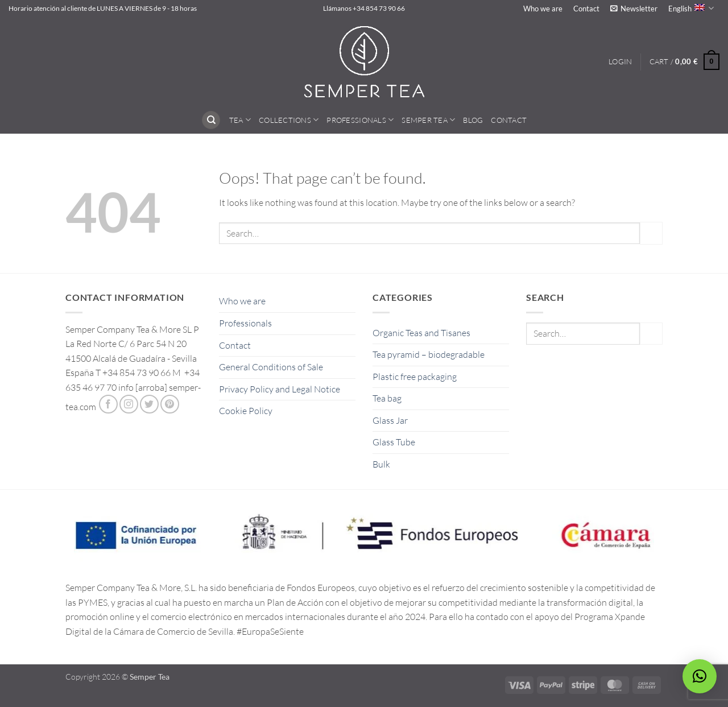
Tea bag (387, 398)
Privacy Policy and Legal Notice (280, 389)
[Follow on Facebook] (108, 404)
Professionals (360, 120)
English (691, 8)
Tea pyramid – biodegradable (429, 354)
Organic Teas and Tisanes (421, 333)
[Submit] (651, 233)
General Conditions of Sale (271, 367)
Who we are (543, 9)
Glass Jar (390, 420)
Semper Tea (428, 120)
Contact (586, 9)
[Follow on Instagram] (129, 404)
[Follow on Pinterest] (170, 404)
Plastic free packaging (415, 377)
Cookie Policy (246, 411)
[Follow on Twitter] (149, 404)
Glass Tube (394, 442)
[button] (634, 9)
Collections (289, 120)
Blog (473, 120)
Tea (240, 120)
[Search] (211, 120)
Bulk (381, 464)
